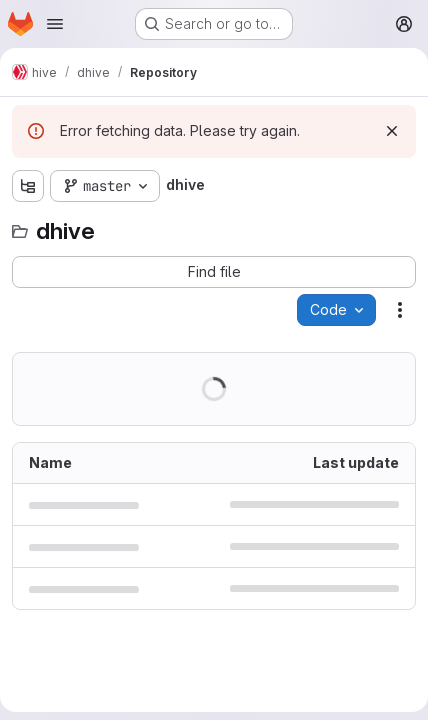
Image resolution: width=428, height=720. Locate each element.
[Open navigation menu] (55, 24)
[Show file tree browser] (28, 186)
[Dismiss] (392, 131)
